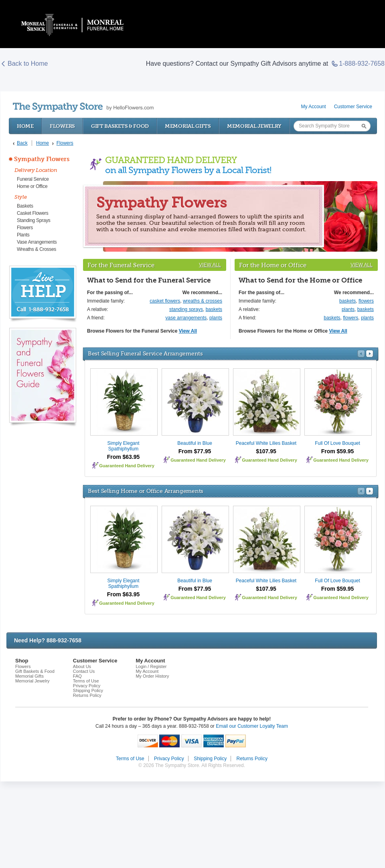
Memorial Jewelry (254, 126)
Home (25, 126)
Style (21, 197)
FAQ (77, 676)
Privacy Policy (87, 686)
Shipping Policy (88, 690)
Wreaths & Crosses (36, 249)
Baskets (25, 206)
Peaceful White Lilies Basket (266, 443)
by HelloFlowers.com (83, 107)
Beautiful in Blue (195, 443)
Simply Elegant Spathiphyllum (123, 446)
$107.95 (266, 451)
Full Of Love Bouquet (337, 443)
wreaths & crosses (203, 301)
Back (22, 143)
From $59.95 (338, 451)
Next (370, 354)
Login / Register (151, 666)
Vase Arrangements (37, 242)
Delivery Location (36, 170)
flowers (366, 301)
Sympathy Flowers (42, 159)
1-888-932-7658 (358, 64)
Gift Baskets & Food (120, 126)
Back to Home (24, 64)
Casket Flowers (33, 213)
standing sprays (186, 309)
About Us (82, 666)
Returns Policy (87, 695)
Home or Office (32, 186)
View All (210, 265)
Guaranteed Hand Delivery (127, 466)
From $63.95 (124, 457)
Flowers (62, 126)
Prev (361, 354)
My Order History (152, 676)
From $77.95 (195, 451)
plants (216, 318)
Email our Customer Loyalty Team (252, 726)
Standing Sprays (34, 220)
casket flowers (165, 301)
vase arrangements (186, 318)
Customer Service (353, 107)
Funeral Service (33, 179)
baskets (214, 309)
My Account (314, 107)
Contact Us (84, 671)
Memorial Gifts (188, 126)
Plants (23, 235)
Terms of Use (86, 681)
